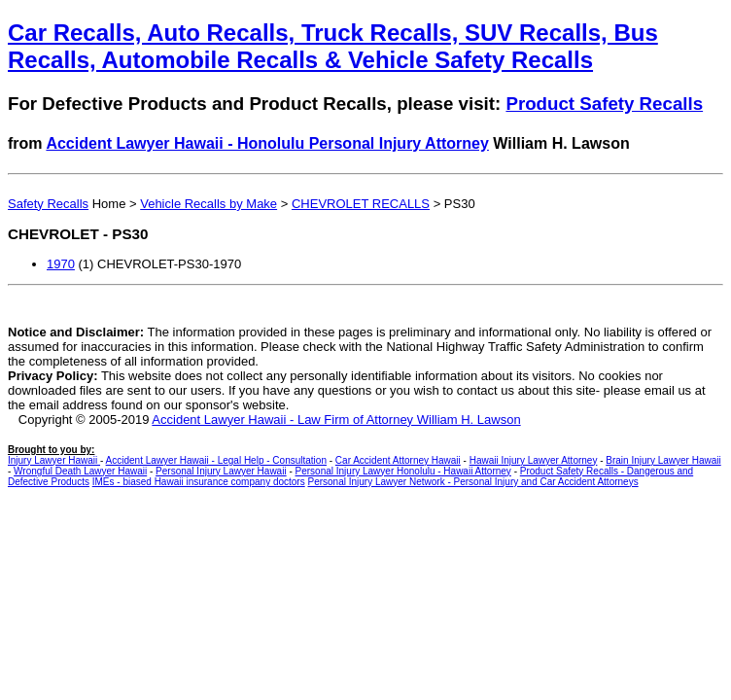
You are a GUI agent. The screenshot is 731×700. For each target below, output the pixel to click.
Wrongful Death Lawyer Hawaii (80, 471)
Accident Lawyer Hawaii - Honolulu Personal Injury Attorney (267, 143)
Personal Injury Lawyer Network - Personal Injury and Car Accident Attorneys (472, 482)
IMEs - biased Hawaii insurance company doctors (199, 482)
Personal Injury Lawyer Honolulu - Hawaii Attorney (403, 471)
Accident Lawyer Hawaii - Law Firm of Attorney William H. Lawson (336, 420)
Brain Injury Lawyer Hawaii (663, 460)
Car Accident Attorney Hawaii (398, 460)
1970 (61, 264)
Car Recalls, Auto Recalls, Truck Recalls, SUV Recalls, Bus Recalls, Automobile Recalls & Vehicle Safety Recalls (333, 46)
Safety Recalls (48, 204)
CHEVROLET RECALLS (361, 204)
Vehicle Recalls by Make (209, 204)
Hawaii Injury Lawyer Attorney (534, 460)
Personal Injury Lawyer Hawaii (221, 471)
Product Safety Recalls (604, 104)
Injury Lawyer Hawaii (54, 460)
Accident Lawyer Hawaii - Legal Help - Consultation (216, 460)
